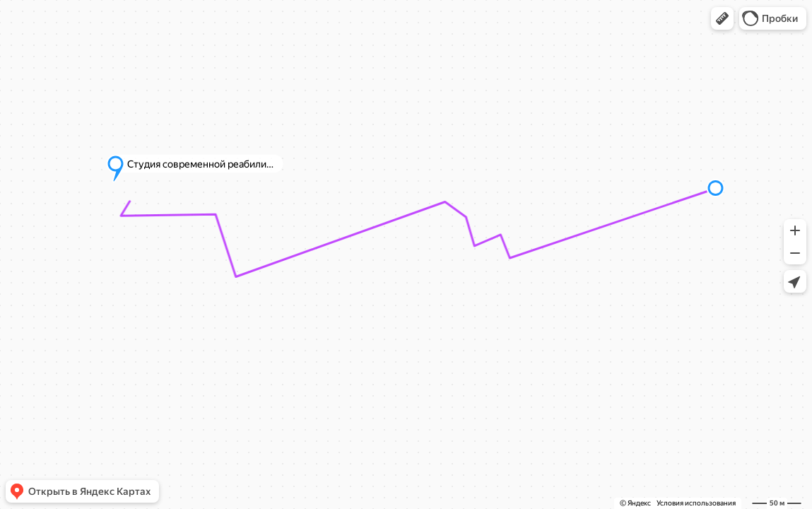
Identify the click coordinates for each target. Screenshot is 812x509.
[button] (722, 18)
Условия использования (696, 503)
